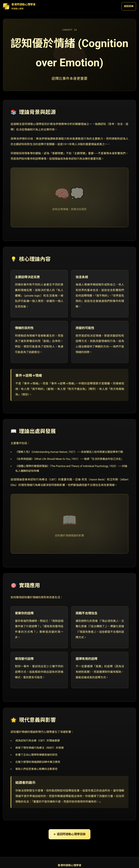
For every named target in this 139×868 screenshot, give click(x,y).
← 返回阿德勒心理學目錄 (70, 834)
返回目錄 (129, 6)
